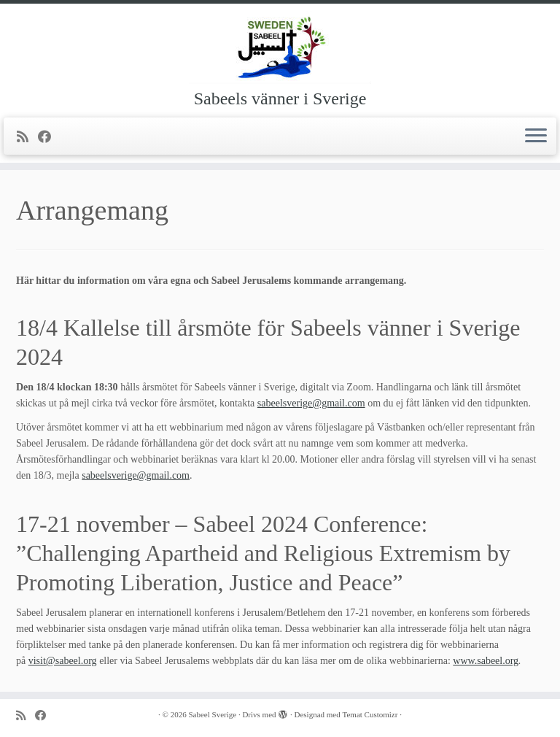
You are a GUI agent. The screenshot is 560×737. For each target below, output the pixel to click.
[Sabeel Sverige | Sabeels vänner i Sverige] (280, 47)
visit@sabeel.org (63, 661)
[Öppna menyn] (536, 136)
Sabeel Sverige (212, 714)
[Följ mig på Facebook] (49, 137)
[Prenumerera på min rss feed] (27, 137)
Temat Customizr (370, 714)
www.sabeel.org (486, 661)
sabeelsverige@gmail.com (311, 403)
